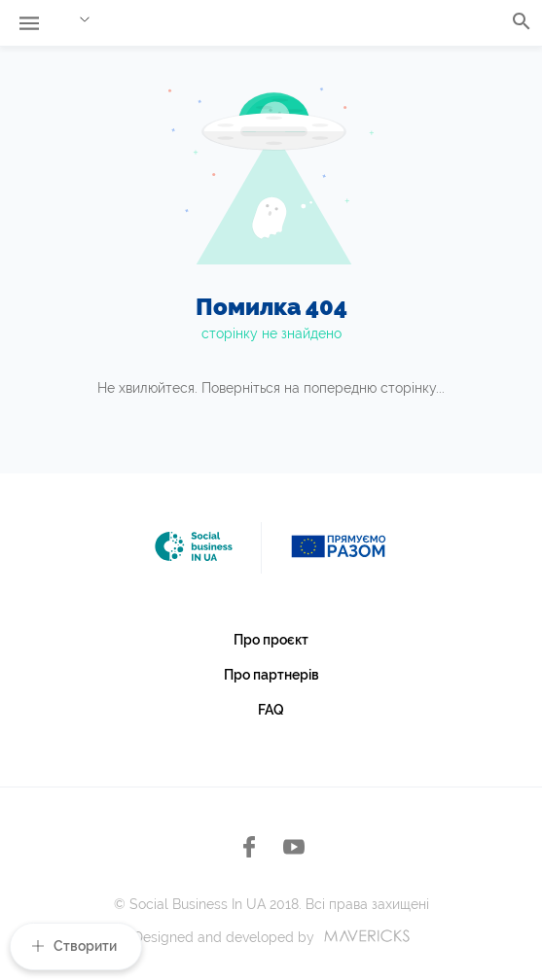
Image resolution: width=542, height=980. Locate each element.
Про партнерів (271, 675)
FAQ (271, 710)
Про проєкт (271, 640)
